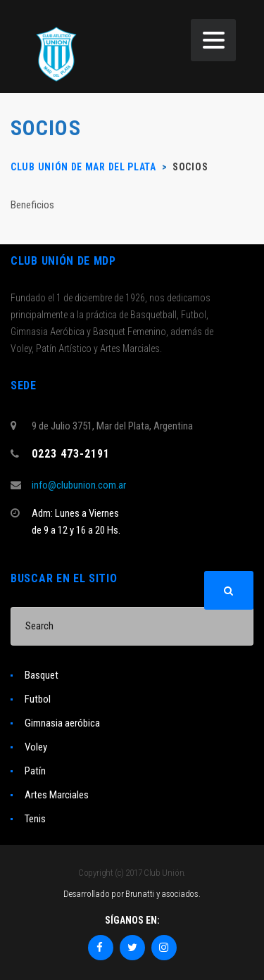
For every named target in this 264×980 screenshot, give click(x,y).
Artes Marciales (57, 795)
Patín (35, 771)
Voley (36, 747)
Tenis (35, 819)
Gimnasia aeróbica (62, 723)
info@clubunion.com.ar (79, 485)
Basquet (42, 675)
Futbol (38, 699)
